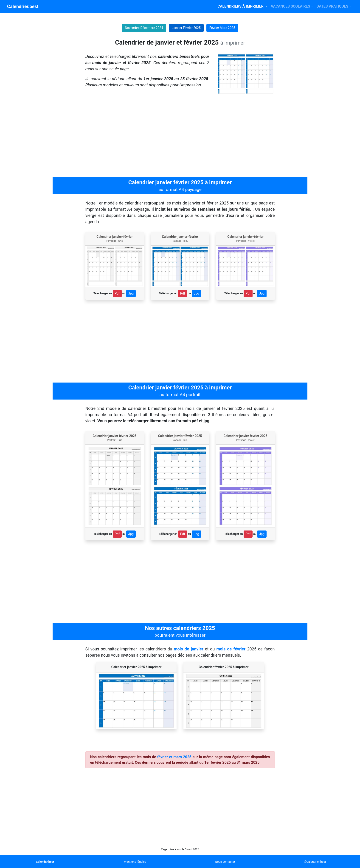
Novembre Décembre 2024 (144, 28)
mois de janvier (189, 649)
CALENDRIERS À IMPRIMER (241, 6)
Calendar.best (45, 862)
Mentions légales (135, 862)
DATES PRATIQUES (332, 6)
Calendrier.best (23, 6)
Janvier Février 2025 (186, 28)
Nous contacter (225, 862)
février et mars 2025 (174, 757)
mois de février (231, 649)
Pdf (117, 293)
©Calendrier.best (315, 862)
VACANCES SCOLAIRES (291, 6)
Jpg (131, 293)
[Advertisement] (180, 136)
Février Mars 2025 (222, 28)
